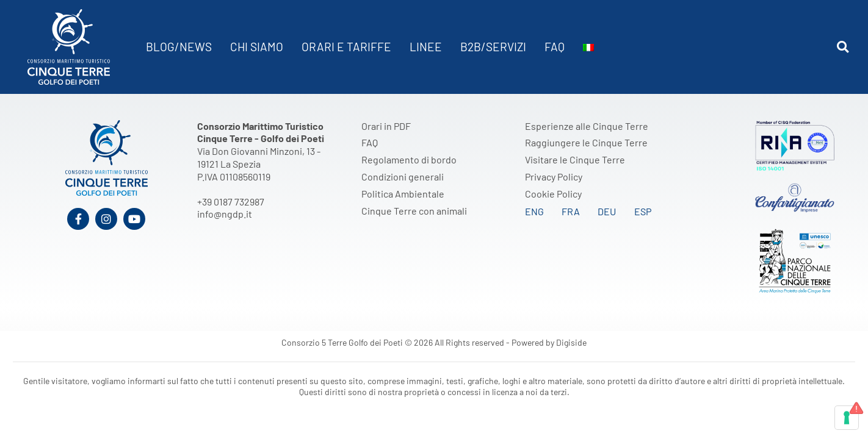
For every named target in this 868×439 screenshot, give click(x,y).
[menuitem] (588, 47)
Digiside (571, 342)
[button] (843, 47)
